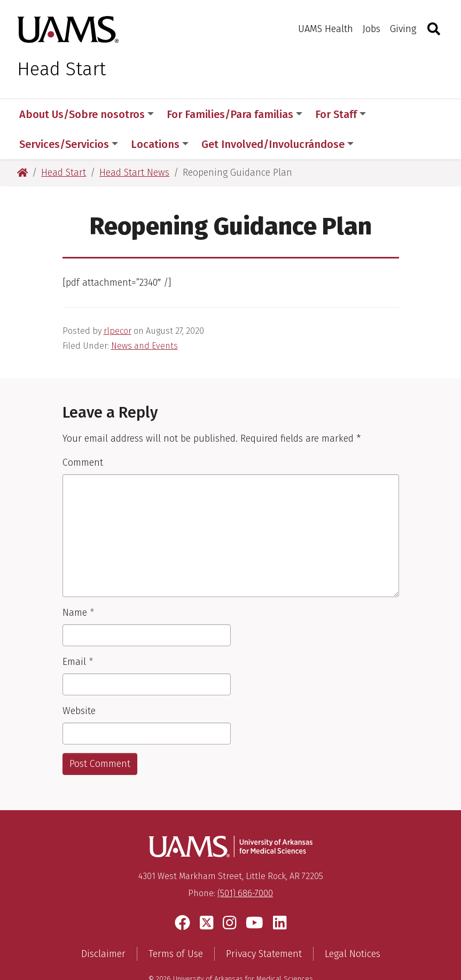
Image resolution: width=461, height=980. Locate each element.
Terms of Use (176, 924)
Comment (83, 433)
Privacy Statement (264, 924)
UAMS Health (326, 29)
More (397, 114)
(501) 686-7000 (245, 863)
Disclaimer (103, 924)
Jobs (372, 29)
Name (78, 583)
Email (78, 632)
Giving (403, 29)
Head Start (61, 69)
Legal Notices (353, 924)
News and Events (144, 316)
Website (79, 681)
